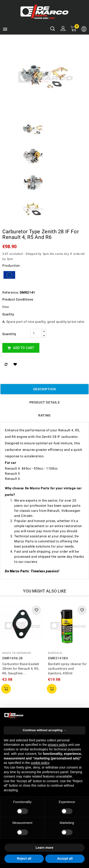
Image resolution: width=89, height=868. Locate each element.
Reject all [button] (24, 858)
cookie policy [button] (40, 763)
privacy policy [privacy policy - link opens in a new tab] (58, 745)
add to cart (6, 689)
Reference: (11, 292)
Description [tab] (45, 389)
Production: (12, 266)
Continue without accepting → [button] (44, 730)
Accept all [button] (65, 858)
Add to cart (21, 348)
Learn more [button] (44, 848)
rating (44, 415)
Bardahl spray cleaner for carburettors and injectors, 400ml (67, 669)
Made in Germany (17, 653)
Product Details (45, 402)
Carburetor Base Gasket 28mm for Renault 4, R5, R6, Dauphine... (21, 669)
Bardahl (55, 653)
